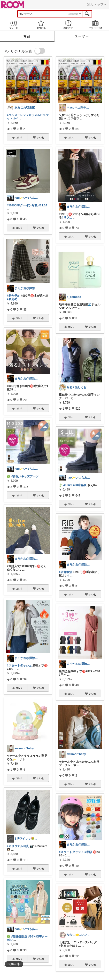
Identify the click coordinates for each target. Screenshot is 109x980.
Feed (14, 25)
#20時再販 (80, 485)
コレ (19, 137)
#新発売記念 (19, 937)
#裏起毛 (12, 299)
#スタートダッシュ (19, 666)
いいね (40, 137)
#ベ (16, 118)
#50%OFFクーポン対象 (22, 205)
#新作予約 (13, 296)
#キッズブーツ (29, 476)
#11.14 (43, 205)
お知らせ (68, 25)
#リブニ (67, 218)
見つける (41, 25)
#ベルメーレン (16, 115)
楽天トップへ (97, 4)
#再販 (15, 476)
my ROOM (96, 25)
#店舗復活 (66, 572)
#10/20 (68, 485)
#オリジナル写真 (18, 846)
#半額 (88, 852)
